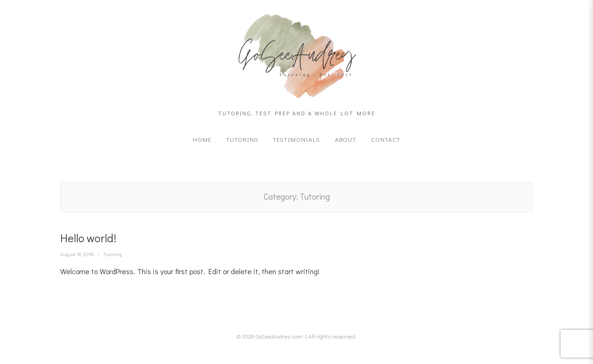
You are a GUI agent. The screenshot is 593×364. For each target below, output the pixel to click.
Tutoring (242, 139)
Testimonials (296, 139)
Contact (386, 139)
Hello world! (88, 238)
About (346, 139)
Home (202, 139)
